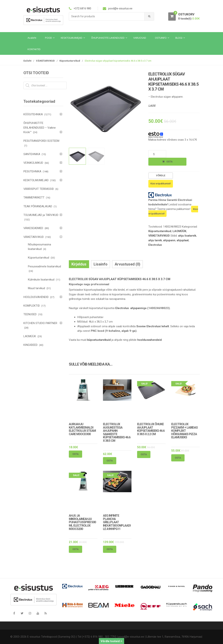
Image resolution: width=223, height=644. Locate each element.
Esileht (27, 61)
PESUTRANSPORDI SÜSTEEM (41, 141)
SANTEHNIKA (32, 154)
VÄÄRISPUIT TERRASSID (39, 189)
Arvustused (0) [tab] (127, 264)
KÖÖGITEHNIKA (33, 114)
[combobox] (107, 16)
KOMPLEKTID (32, 306)
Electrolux (155, 245)
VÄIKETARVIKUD (45, 61)
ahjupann (169, 240)
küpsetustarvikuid (99, 340)
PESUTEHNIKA (32, 171)
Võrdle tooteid (111, 641)
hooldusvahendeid (149, 340)
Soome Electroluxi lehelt (153, 326)
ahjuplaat (183, 240)
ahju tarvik (155, 240)
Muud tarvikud (36, 288)
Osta (169, 162)
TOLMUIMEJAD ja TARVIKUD (41, 215)
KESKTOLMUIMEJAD (36, 180)
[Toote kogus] (157, 154)
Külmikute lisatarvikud (41, 280)
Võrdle (161, 175)
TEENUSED (30, 314)
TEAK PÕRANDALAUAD (38, 206)
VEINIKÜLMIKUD (33, 163)
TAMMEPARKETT (34, 198)
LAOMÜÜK (179, 231)
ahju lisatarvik (187, 236)
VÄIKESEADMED (33, 228)
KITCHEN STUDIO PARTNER (40, 323)
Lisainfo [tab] (101, 264)
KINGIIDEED (30, 345)
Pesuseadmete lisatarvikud (44, 266)
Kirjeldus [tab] (79, 264)
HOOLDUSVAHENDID (36, 297)
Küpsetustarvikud (70, 61)
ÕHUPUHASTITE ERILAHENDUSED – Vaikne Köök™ (40, 128)
